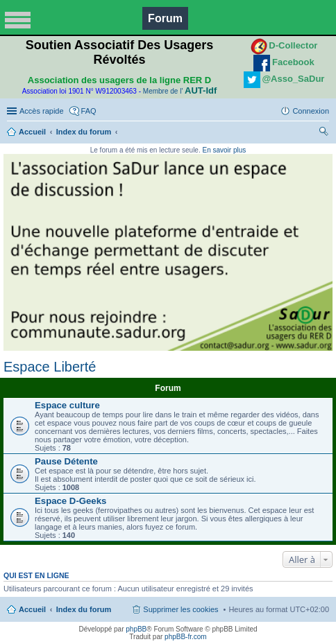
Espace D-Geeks (70, 501)
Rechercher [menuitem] (324, 133)
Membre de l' (180, 91)
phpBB (136, 629)
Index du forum (84, 132)
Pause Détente (66, 461)
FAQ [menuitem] (89, 111)
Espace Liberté (50, 367)
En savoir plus (224, 150)
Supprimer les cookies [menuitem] (180, 609)
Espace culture (67, 405)
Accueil (32, 132)
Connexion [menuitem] (311, 111)
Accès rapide (42, 111)
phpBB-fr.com (186, 637)
